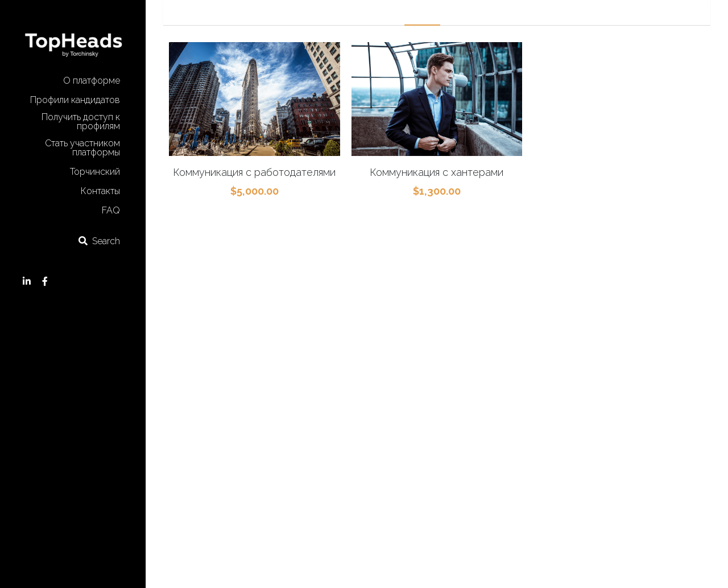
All (336, 12)
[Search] (99, 241)
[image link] (73, 39)
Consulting (523, 12)
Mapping (422, 12)
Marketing (373, 12)
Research (471, 12)
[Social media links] (27, 281)
